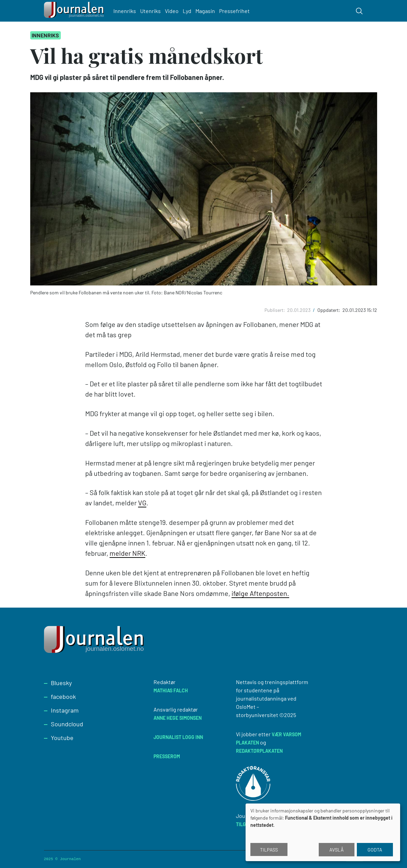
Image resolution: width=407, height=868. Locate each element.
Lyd (187, 11)
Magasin (205, 11)
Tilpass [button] (269, 850)
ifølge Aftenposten (259, 593)
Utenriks (150, 11)
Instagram (65, 710)
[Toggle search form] (359, 11)
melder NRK (127, 553)
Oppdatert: (329, 310)
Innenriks (125, 11)
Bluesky (61, 683)
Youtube (62, 738)
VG (142, 503)
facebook (63, 696)
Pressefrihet (234, 11)
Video (172, 11)
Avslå (337, 850)
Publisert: (275, 310)
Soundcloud (67, 724)
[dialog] (323, 832)
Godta (375, 850)
